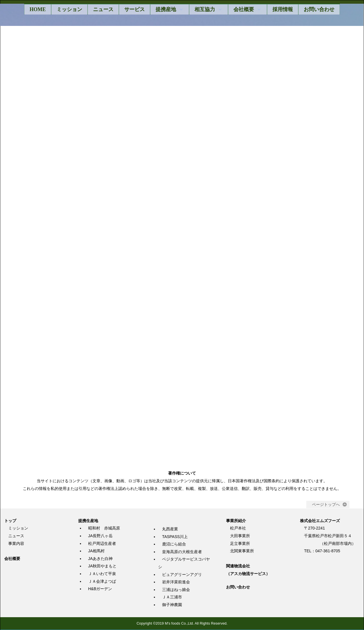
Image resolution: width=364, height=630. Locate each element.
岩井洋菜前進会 (176, 582)
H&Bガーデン (100, 589)
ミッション (69, 9)
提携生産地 (88, 521)
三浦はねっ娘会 (176, 590)
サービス (135, 9)
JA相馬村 (96, 551)
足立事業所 (240, 544)
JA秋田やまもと (102, 567)
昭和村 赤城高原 (104, 529)
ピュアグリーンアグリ (182, 575)
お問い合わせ (319, 9)
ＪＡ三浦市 (172, 598)
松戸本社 (238, 529)
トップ (10, 521)
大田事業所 (240, 536)
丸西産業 (170, 529)
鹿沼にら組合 (174, 544)
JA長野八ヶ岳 (100, 536)
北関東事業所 (242, 551)
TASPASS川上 (175, 537)
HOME (38, 9)
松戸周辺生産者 (102, 544)
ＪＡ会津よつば (102, 582)
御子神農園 (172, 605)
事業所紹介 (236, 521)
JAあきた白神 (100, 559)
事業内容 (16, 544)
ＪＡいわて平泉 (102, 574)
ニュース (103, 9)
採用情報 (283, 9)
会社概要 (12, 559)
